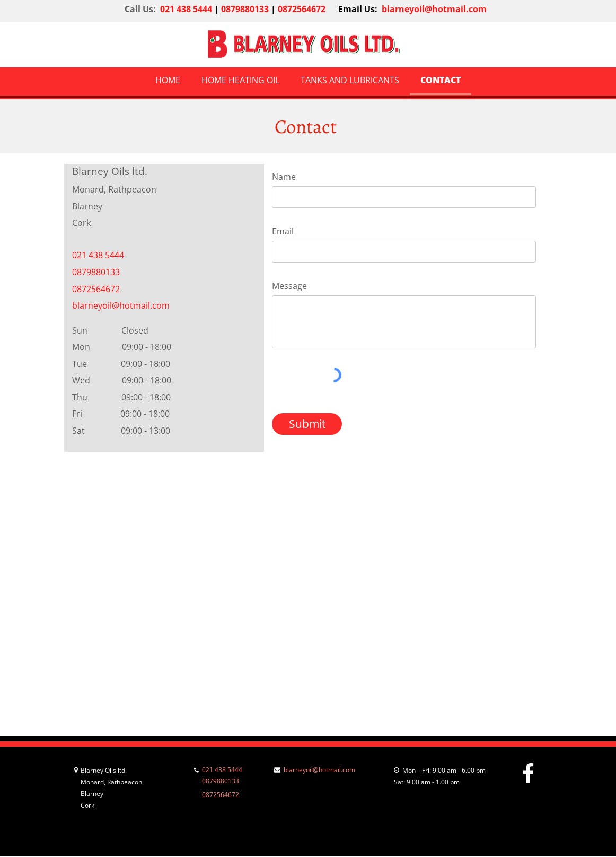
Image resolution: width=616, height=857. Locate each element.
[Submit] (307, 424)
